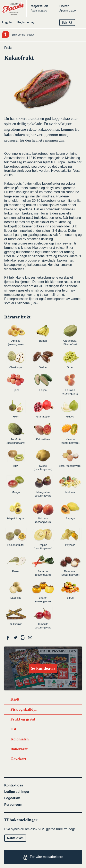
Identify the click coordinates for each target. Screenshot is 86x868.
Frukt (8, 48)
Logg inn (8, 22)
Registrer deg (26, 22)
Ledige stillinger (17, 792)
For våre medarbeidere (43, 857)
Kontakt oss (14, 785)
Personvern (13, 805)
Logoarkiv (12, 798)
